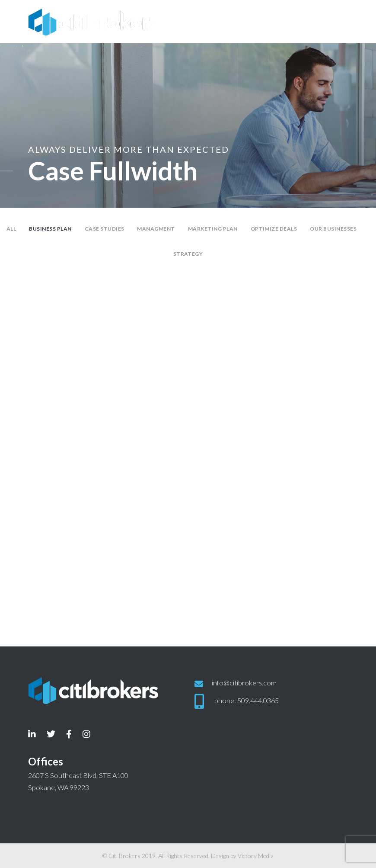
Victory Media (256, 856)
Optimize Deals (274, 229)
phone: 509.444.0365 (247, 700)
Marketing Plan (213, 229)
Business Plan (50, 229)
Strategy (188, 254)
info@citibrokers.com (244, 683)
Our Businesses (333, 229)
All (11, 229)
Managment (156, 229)
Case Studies (105, 229)
